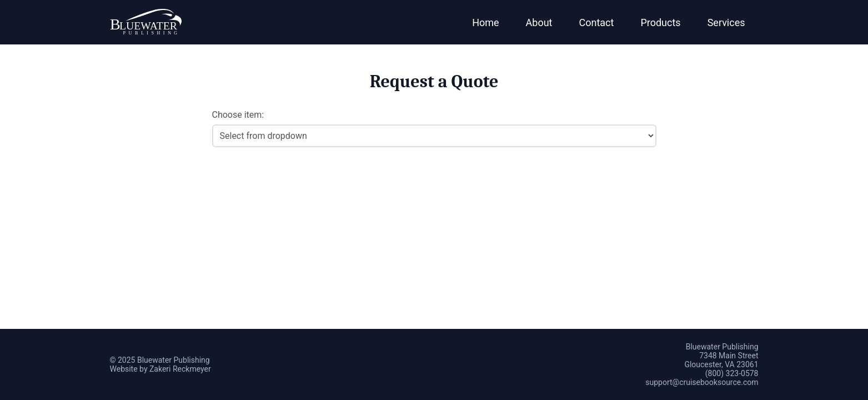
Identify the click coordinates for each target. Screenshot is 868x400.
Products (660, 22)
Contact (597, 22)
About (539, 22)
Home (485, 22)
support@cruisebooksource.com (702, 382)
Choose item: (238, 115)
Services (726, 22)
